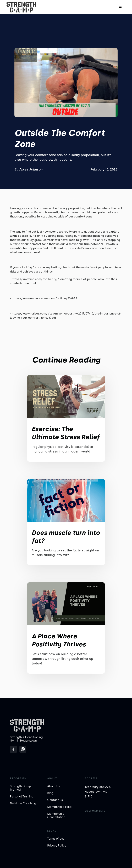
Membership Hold (59, 807)
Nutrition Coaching (23, 803)
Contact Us (55, 800)
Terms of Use (56, 839)
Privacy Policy (57, 846)
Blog (50, 793)
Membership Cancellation (56, 815)
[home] (21, 7)
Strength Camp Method (20, 788)
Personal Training (22, 797)
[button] (120, 7)
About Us (53, 786)
